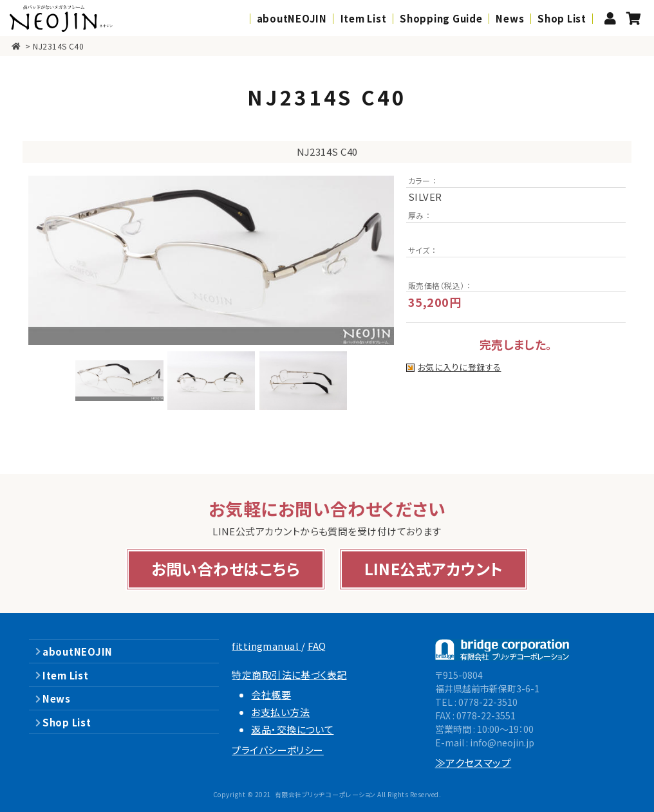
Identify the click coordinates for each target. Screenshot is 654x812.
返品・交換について (292, 729)
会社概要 (271, 695)
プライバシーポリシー (278, 750)
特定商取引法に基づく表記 (289, 675)
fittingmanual (266, 646)
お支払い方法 (280, 712)
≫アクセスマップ (473, 762)
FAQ (317, 646)
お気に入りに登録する (460, 368)
